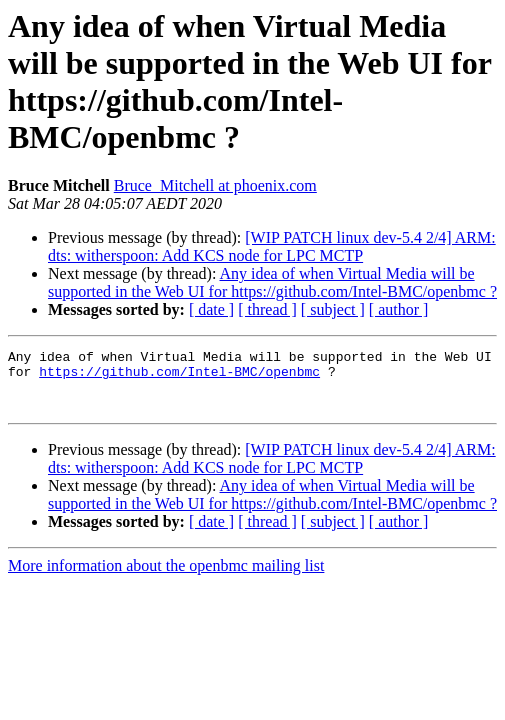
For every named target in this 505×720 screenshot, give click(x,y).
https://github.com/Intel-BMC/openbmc (179, 377)
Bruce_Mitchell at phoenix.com (215, 185)
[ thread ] (267, 309)
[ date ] (211, 309)
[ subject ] (333, 309)
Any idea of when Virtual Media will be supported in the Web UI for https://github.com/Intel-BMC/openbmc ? (272, 282)
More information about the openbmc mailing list (166, 577)
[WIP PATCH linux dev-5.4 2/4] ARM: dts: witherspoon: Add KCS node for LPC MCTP (272, 246)
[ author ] (399, 309)
